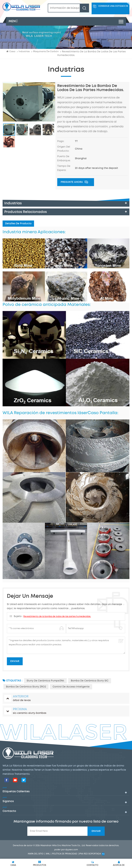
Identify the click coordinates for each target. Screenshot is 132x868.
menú (66, 21)
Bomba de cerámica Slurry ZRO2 (26, 687)
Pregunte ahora (74, 182)
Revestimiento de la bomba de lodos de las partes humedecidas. (57, 616)
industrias (24, 52)
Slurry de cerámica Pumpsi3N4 (45, 681)
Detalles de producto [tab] (18, 224)
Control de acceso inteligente (71, 687)
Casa (11, 51)
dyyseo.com (72, 850)
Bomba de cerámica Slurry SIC (90, 681)
